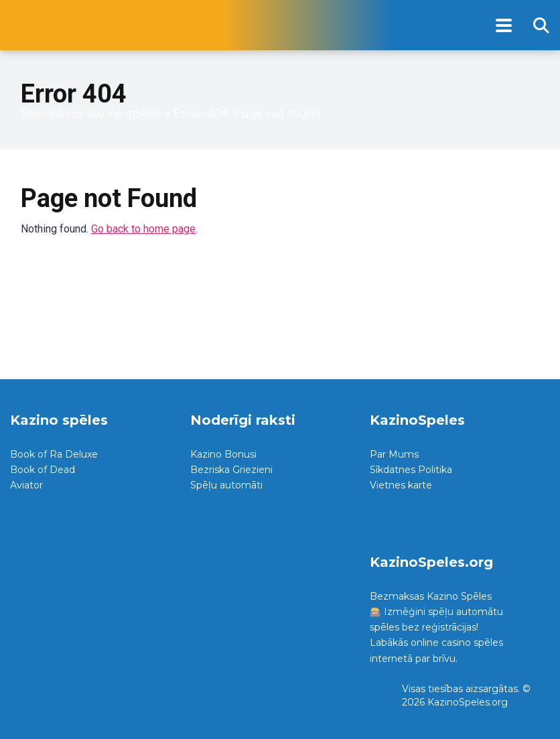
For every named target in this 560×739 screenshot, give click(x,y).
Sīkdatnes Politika (411, 470)
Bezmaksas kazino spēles (91, 114)
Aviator (26, 485)
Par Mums (394, 454)
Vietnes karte (401, 485)
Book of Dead (43, 470)
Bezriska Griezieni (231, 470)
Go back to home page (143, 229)
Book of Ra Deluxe (54, 454)
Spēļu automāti (226, 485)
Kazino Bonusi (223, 454)
